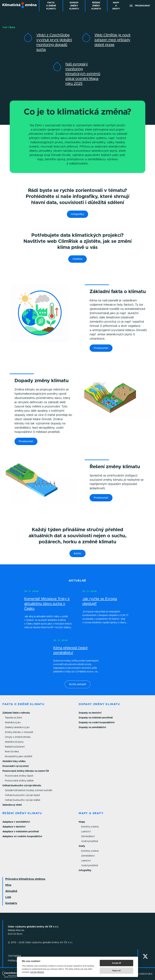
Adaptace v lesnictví (14, 827)
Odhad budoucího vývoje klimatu (22, 786)
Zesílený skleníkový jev (17, 727)
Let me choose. (37, 972)
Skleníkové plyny (14, 742)
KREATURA (146, 974)
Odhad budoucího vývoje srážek (23, 800)
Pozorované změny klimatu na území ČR (26, 771)
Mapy (82, 822)
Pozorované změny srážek (19, 781)
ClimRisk (77, 259)
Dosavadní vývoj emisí (16, 766)
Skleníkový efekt (12, 805)
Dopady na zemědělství (92, 727)
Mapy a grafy (91, 813)
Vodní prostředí (90, 841)
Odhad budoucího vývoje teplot (22, 795)
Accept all (116, 963)
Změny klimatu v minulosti (19, 732)
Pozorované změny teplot (19, 776)
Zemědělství (88, 836)
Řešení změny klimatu (22, 813)
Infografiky (77, 214)
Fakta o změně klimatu (23, 704)
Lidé (8, 897)
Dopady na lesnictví (90, 713)
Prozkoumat (101, 348)
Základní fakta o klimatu (16, 713)
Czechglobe (14, 956)
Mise (8, 885)
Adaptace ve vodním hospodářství (22, 836)
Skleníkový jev (13, 723)
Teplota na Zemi (13, 718)
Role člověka (12, 752)
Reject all (117, 971)
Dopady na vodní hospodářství (97, 723)
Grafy (82, 846)
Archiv (77, 553)
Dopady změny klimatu (99, 704)
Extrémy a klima (90, 827)
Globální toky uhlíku (14, 761)
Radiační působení (15, 747)
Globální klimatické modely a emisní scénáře (29, 790)
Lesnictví (86, 832)
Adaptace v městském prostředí (21, 832)
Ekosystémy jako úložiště (19, 756)
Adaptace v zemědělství (16, 822)
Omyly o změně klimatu (18, 737)
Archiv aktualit (77, 684)
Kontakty (11, 903)
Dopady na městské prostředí (96, 718)
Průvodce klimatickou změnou (25, 879)
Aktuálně (11, 891)
